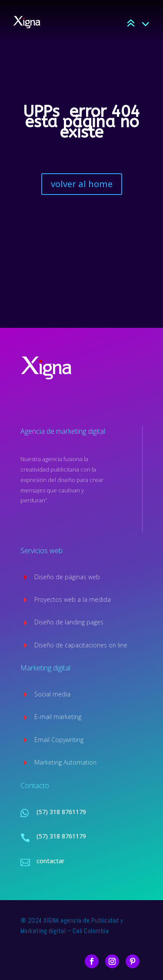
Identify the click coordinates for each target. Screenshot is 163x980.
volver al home (82, 184)
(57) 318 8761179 (61, 812)
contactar (50, 861)
